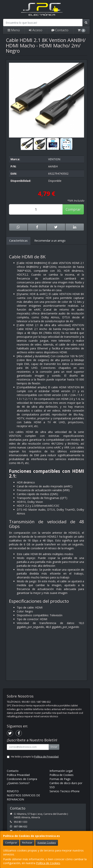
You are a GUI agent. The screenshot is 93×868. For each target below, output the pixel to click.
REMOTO (13, 791)
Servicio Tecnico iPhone (65, 791)
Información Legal (61, 771)
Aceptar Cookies (47, 843)
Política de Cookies (48, 863)
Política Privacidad (18, 775)
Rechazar (27, 843)
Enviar (54, 747)
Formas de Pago (60, 779)
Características (18, 241)
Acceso (36, 30)
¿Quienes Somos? (18, 783)
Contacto (60, 30)
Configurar (11, 843)
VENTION (54, 159)
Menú (14, 30)
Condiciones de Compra (22, 779)
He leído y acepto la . (35, 757)
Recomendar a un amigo (50, 241)
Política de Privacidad (46, 757)
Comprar (73, 209)
